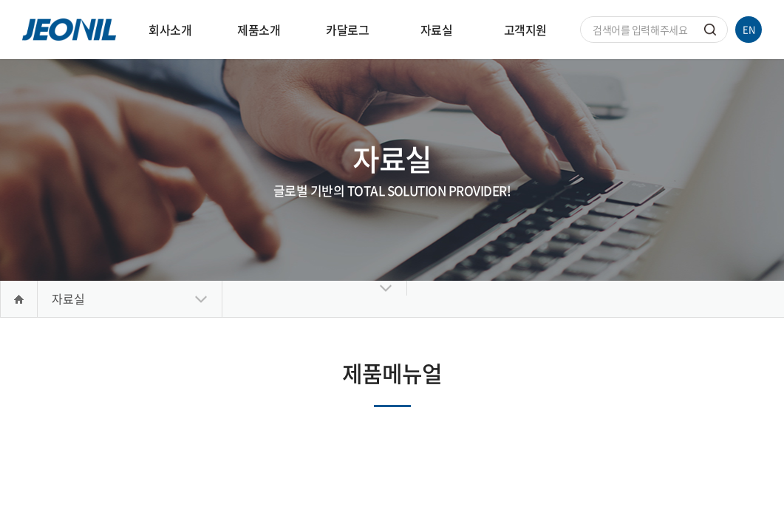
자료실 (437, 30)
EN (749, 29)
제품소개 (259, 30)
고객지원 (525, 30)
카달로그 (347, 30)
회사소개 (170, 30)
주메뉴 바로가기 (0, 0)
